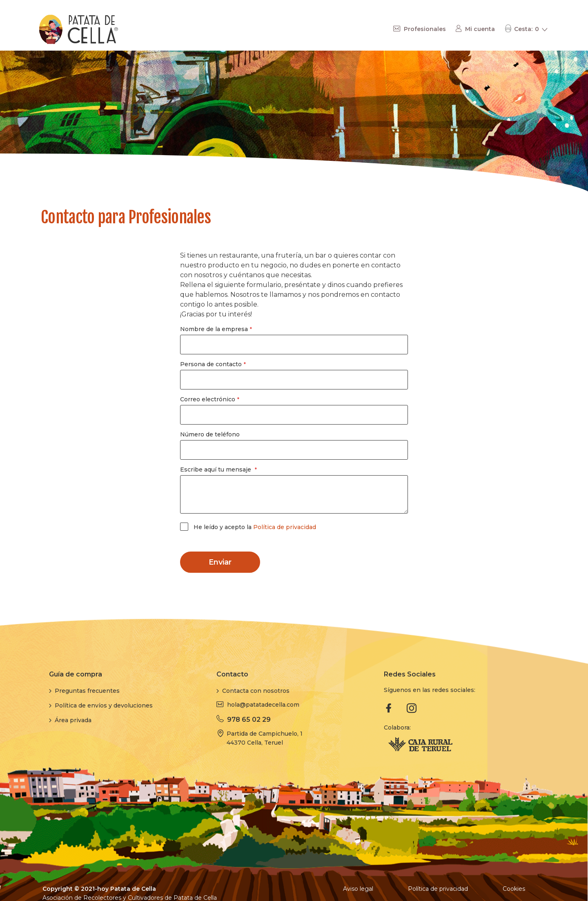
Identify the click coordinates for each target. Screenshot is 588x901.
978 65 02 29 (249, 720)
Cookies (514, 889)
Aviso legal (358, 889)
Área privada (73, 720)
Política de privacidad (285, 527)
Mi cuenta (480, 29)
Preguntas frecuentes (87, 691)
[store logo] (79, 29)
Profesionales (425, 29)
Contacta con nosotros (256, 691)
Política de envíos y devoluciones (104, 705)
